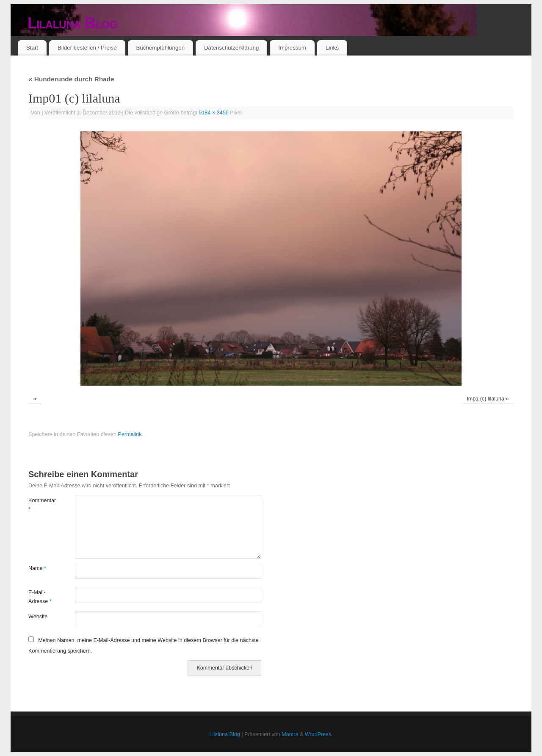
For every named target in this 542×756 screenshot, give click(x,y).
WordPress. (319, 734)
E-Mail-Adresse (40, 597)
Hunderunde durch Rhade (71, 79)
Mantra (290, 734)
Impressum (292, 48)
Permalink (130, 434)
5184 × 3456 (213, 113)
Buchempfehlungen (160, 48)
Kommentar (40, 505)
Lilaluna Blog (73, 23)
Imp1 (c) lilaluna (485, 399)
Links (332, 48)
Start (32, 48)
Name (37, 568)
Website (38, 617)
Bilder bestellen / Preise (87, 48)
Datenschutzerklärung (231, 48)
